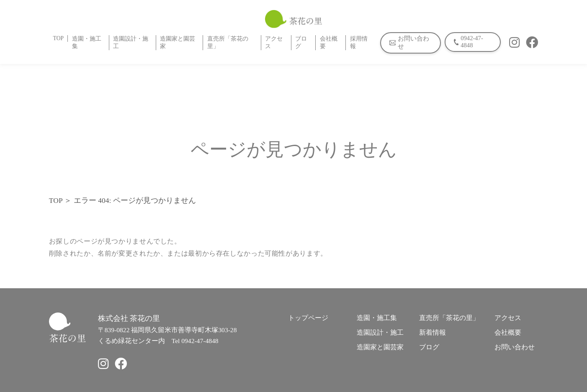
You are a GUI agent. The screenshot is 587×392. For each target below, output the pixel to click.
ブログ (301, 42)
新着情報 (433, 332)
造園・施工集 (87, 42)
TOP (59, 38)
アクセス (274, 42)
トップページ (308, 318)
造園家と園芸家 (178, 42)
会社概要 (329, 42)
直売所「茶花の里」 (228, 42)
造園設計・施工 (131, 42)
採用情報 (359, 42)
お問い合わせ (515, 347)
